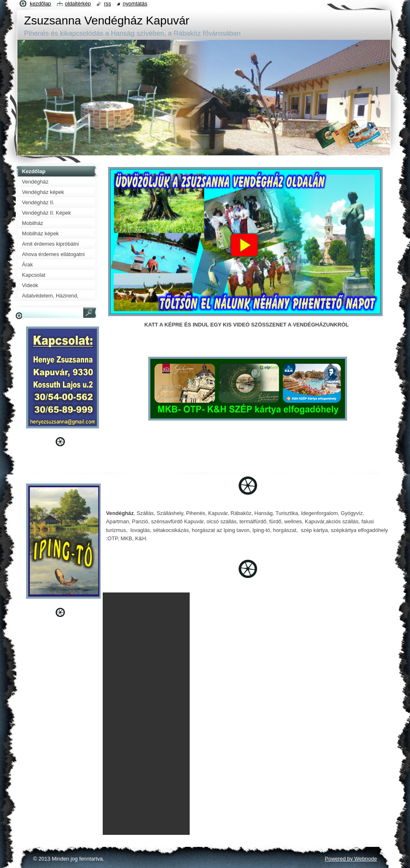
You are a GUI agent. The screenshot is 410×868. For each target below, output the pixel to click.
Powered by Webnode (351, 859)
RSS (107, 4)
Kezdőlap (40, 4)
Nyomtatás (135, 4)
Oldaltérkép (78, 4)
